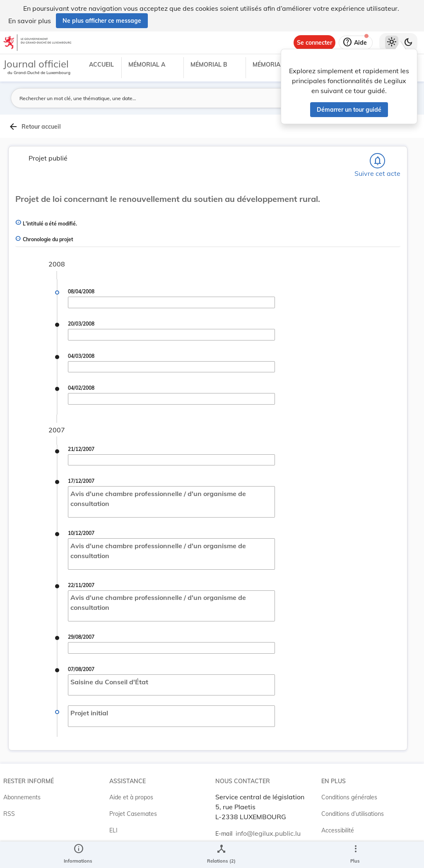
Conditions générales (349, 797)
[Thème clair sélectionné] (392, 43)
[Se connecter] (314, 43)
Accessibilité (338, 830)
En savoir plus (30, 21)
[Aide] (356, 43)
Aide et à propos (131, 797)
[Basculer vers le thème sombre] (408, 43)
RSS (9, 814)
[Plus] (355, 855)
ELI (113, 830)
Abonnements (22, 797)
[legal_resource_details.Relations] (221, 855)
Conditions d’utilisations (353, 814)
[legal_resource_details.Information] (78, 855)
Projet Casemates (133, 814)
